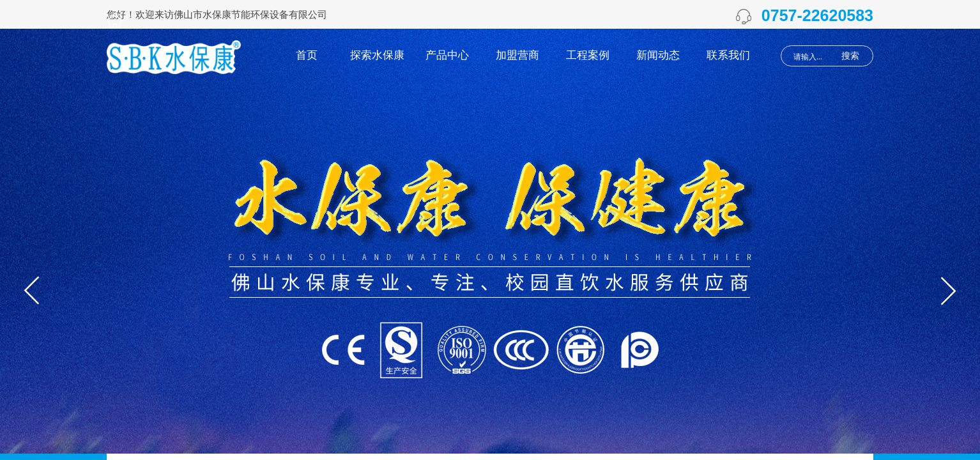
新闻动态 (658, 55)
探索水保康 (377, 55)
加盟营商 (517, 55)
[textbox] (812, 57)
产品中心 (447, 55)
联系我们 (728, 55)
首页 (307, 55)
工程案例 (588, 55)
